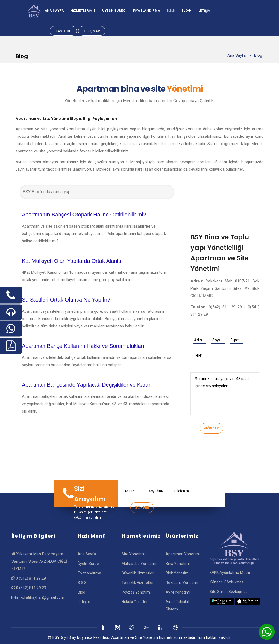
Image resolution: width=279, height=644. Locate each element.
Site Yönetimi (133, 554)
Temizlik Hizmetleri (138, 583)
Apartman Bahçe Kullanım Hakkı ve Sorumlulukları (83, 346)
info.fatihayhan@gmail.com (40, 597)
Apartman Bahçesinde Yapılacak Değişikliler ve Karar (86, 385)
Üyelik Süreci (114, 10)
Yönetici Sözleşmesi (227, 582)
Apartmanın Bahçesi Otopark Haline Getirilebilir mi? (84, 215)
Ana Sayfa (54, 10)
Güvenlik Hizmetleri (138, 573)
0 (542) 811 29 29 (31, 578)
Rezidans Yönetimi (182, 583)
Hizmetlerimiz (83, 10)
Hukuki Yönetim (135, 602)
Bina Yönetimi (178, 564)
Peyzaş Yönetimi (136, 592)
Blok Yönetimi (178, 573)
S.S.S (171, 10)
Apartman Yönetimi (183, 554)
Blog (186, 10)
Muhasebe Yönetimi (139, 564)
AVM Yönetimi (178, 592)
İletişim (204, 10)
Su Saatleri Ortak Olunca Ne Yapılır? (66, 300)
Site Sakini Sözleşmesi (229, 592)
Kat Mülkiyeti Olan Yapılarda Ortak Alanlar (72, 261)
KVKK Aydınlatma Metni (230, 573)
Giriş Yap (92, 31)
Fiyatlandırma (147, 10)
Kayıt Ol (63, 31)
